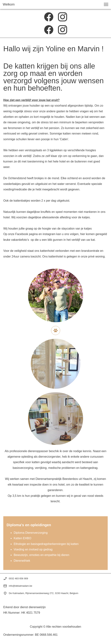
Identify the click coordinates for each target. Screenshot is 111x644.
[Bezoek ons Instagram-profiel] (63, 17)
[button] (106, 4)
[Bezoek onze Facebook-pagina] (49, 17)
